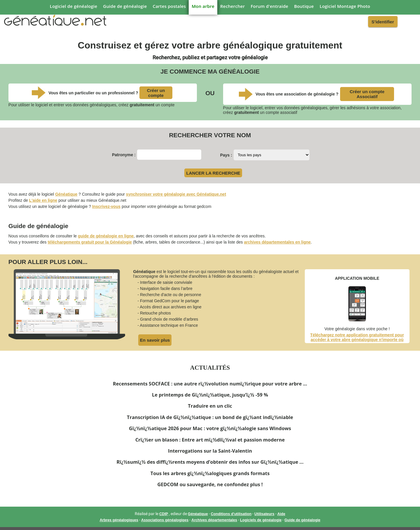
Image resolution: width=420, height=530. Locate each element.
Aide (281, 514)
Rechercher (232, 6)
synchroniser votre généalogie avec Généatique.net (176, 194)
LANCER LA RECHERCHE (213, 173)
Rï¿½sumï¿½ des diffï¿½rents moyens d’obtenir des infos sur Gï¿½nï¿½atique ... (210, 462)
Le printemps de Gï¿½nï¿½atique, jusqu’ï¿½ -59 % (210, 395)
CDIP (164, 514)
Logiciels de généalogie (261, 520)
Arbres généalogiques (119, 520)
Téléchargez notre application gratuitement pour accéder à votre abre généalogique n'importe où (357, 337)
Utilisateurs (264, 514)
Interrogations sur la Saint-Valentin (210, 451)
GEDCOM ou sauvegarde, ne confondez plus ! (210, 484)
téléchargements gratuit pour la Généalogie (90, 242)
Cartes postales (169, 6)
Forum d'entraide (269, 6)
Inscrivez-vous (106, 206)
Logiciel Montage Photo (345, 6)
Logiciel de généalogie (73, 6)
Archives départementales (214, 520)
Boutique (304, 6)
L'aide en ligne (43, 200)
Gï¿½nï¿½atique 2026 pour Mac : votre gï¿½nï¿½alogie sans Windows (210, 428)
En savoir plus (155, 340)
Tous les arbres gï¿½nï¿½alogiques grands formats (210, 473)
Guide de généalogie (125, 6)
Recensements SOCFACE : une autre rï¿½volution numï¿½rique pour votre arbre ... (210, 384)
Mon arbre (203, 6)
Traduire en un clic (210, 406)
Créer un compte (156, 93)
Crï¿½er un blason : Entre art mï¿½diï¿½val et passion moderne (210, 440)
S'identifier (383, 22)
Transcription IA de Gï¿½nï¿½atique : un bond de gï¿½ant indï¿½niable (210, 417)
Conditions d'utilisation (231, 514)
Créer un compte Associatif (367, 94)
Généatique (66, 194)
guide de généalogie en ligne (106, 236)
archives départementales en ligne (278, 242)
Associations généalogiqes (165, 520)
